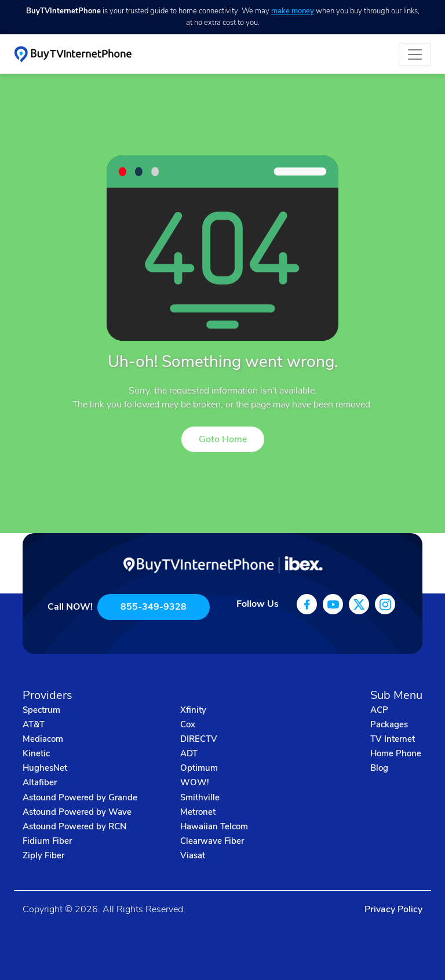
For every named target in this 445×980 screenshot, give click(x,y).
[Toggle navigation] (415, 54)
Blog (379, 768)
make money (293, 11)
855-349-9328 (154, 607)
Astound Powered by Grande (80, 797)
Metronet (198, 812)
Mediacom (43, 739)
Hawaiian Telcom (214, 826)
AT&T (34, 724)
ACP (379, 710)
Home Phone (396, 753)
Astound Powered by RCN (74, 826)
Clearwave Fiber (212, 841)
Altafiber (40, 782)
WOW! (195, 782)
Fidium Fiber (47, 841)
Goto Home (223, 439)
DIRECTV (199, 739)
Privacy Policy (393, 909)
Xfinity (193, 710)
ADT (189, 753)
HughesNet (45, 768)
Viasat (193, 855)
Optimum (199, 768)
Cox (188, 724)
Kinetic (36, 753)
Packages (389, 724)
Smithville (200, 797)
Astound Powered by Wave (77, 812)
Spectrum (41, 710)
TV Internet (393, 739)
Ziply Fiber (43, 855)
